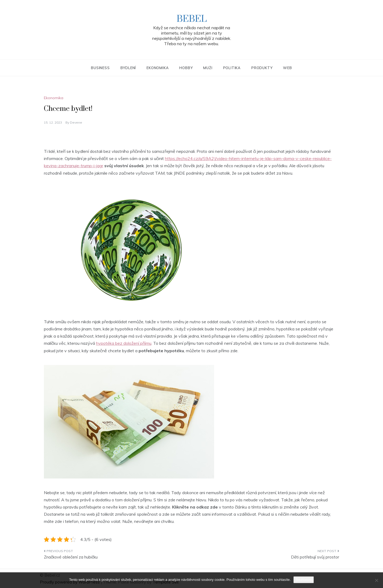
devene (76, 122)
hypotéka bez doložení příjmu (124, 343)
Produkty (262, 68)
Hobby (186, 68)
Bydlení (128, 68)
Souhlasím (304, 580)
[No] (376, 580)
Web (287, 68)
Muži (208, 68)
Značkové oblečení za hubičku (71, 557)
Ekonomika (158, 68)
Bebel (192, 19)
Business (100, 68)
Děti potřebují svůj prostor (315, 557)
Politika (232, 68)
